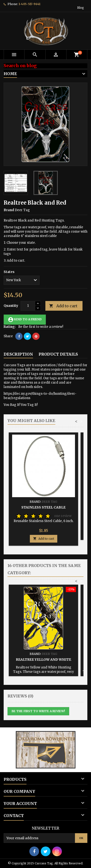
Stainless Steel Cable (43, 507)
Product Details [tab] (58, 354)
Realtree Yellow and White (43, 660)
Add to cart (63, 306)
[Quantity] (28, 306)
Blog (81, 8)
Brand (9, 210)
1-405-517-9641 (29, 4)
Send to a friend (25, 320)
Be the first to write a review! (41, 327)
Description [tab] (18, 354)
